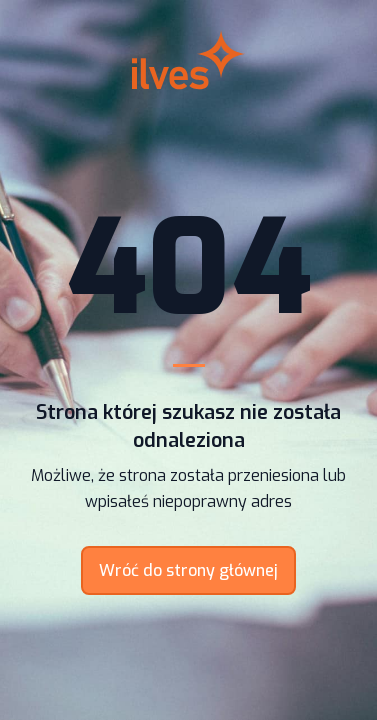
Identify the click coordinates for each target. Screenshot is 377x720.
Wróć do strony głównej (188, 570)
